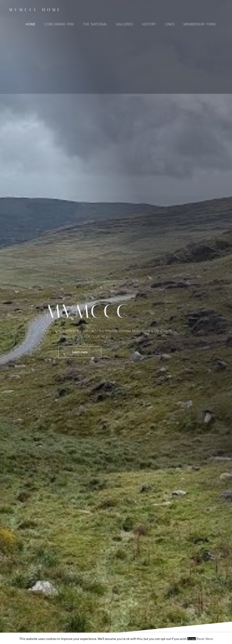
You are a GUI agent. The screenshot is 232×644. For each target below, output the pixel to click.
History (149, 24)
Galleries (125, 24)
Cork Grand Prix (59, 24)
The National (95, 24)
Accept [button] (192, 639)
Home (30, 24)
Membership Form (199, 24)
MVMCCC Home (35, 10)
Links (170, 24)
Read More (205, 639)
